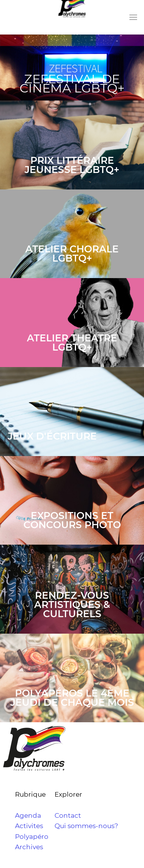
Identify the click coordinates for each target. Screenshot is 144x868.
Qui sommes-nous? (86, 826)
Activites (29, 826)
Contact (68, 815)
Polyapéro (32, 837)
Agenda (28, 815)
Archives (29, 847)
